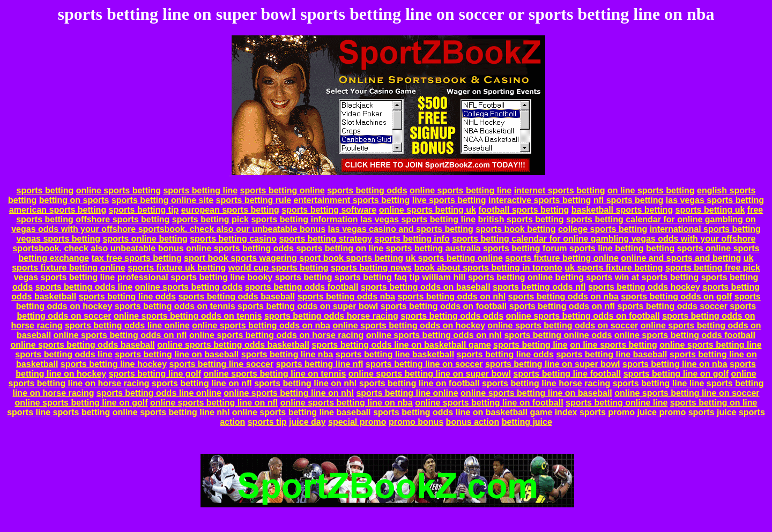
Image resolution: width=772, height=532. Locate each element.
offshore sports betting (123, 219)
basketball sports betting (622, 210)
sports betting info (412, 239)
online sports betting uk (428, 210)
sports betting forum (525, 248)
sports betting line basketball (395, 354)
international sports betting (705, 229)
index (566, 412)
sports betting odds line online (127, 325)
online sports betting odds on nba (261, 325)
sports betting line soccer (222, 364)
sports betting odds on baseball (426, 287)
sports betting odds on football (444, 306)
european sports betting (230, 210)
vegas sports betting (58, 239)
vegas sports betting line (64, 277)
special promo (357, 422)
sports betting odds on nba (563, 297)
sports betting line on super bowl (553, 364)
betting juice (527, 422)
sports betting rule (254, 200)
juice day (307, 422)
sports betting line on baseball (177, 354)
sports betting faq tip (377, 277)
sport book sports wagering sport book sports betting (294, 258)
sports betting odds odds (452, 316)
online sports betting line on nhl (289, 393)
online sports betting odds (240, 248)
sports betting (45, 190)
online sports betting (118, 190)
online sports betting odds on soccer (563, 325)
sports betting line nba (287, 354)
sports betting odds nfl (539, 287)
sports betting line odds (127, 297)
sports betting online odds (558, 335)
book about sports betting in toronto (488, 268)
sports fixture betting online (562, 258)
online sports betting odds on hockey (409, 325)
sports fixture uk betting (177, 268)
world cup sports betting (279, 268)
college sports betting (603, 229)
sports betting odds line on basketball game (401, 345)
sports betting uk (710, 210)
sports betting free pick (713, 268)
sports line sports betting (58, 412)
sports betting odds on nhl (451, 297)
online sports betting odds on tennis (188, 316)
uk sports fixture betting (614, 268)
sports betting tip (144, 210)
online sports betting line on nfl (214, 403)
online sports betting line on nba (347, 403)
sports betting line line (659, 383)
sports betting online (283, 190)
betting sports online (688, 248)
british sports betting (521, 219)
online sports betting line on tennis (275, 374)
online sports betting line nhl (171, 412)
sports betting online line (617, 403)
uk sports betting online (454, 258)
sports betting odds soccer (673, 306)
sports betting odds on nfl (562, 306)
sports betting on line (340, 248)
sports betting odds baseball (236, 297)
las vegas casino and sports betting (401, 229)
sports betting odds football (302, 287)
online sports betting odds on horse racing (276, 335)
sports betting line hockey (114, 364)
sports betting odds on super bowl (308, 306)
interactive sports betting (540, 200)
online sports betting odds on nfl (120, 335)
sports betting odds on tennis (175, 306)
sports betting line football (567, 374)
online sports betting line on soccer (687, 393)
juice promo (662, 412)
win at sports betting (657, 277)
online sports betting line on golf (81, 403)
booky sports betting (289, 277)
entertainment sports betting (351, 200)
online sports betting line (461, 190)
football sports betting (524, 210)
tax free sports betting (137, 258)
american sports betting (58, 210)
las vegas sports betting (715, 200)
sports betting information (304, 219)
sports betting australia (433, 248)
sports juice (712, 412)
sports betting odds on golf (676, 297)
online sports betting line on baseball (536, 393)
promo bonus (416, 422)
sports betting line (200, 190)
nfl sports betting (629, 200)
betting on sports (74, 200)
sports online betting (145, 239)
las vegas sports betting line (418, 219)
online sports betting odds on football (583, 316)
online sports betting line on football (489, 403)
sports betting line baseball (611, 354)
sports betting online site (162, 200)
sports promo (607, 412)
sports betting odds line (84, 287)
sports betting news (371, 268)
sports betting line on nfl (202, 383)
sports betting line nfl (320, 364)
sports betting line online (407, 393)
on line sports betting (651, 190)
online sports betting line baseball (302, 412)
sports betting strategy (325, 239)
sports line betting (607, 248)
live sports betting (449, 200)
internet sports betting (560, 190)
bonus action (473, 422)
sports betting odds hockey (644, 287)
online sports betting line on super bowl (430, 374)
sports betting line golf (155, 374)
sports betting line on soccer (424, 364)
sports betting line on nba (675, 364)
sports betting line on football (420, 383)
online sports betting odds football (685, 335)
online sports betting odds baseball (82, 345)
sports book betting (515, 229)
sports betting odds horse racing (331, 316)
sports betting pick (210, 219)
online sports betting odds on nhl (434, 335)
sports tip (267, 422)
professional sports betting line (181, 277)
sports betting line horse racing (546, 383)
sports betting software (329, 210)
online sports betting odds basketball (233, 345)
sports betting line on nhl (305, 383)
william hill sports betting (474, 277)
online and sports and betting (681, 258)
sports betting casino (233, 239)
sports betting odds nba (346, 297)
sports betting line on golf (676, 374)
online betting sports (570, 277)
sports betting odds (367, 190)
